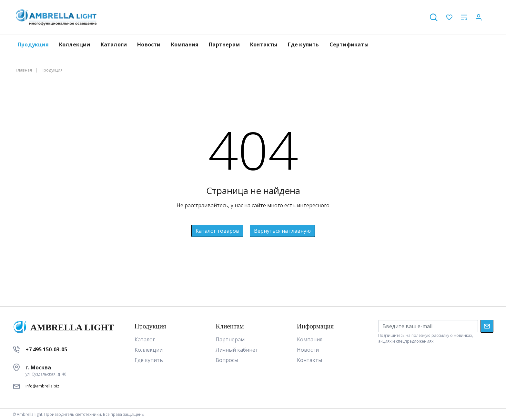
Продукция (33, 44)
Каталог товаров (217, 231)
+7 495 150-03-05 (46, 349)
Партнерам (224, 44)
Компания (185, 44)
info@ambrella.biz (42, 386)
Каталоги (114, 44)
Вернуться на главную (282, 231)
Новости (149, 44)
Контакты (264, 44)
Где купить (304, 44)
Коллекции (75, 44)
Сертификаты (349, 44)
